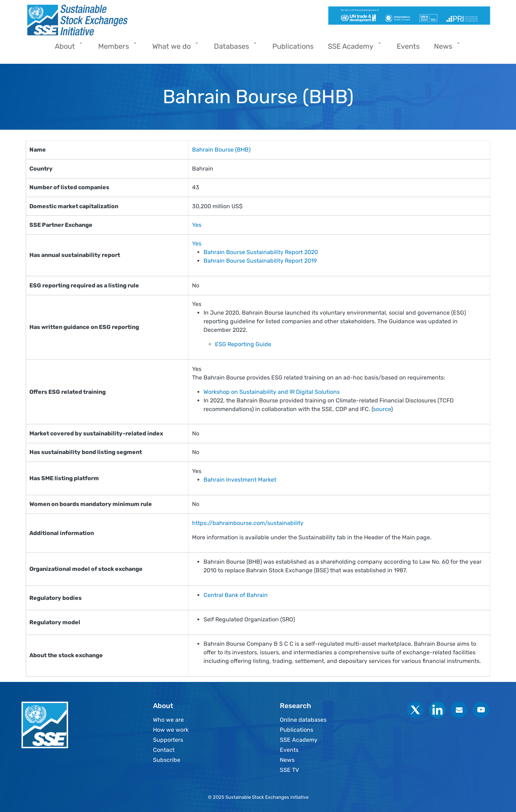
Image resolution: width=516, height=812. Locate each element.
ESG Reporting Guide (243, 344)
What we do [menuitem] (173, 49)
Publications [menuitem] (293, 46)
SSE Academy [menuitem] (352, 49)
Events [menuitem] (408, 46)
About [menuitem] (67, 49)
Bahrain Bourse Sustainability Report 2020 (261, 252)
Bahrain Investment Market (240, 480)
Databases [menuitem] (233, 49)
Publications (297, 730)
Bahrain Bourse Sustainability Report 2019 (260, 261)
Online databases (303, 720)
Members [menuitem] (115, 49)
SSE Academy (299, 740)
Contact (164, 750)
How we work (171, 730)
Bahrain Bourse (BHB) (221, 150)
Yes (197, 225)
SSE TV (289, 770)
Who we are (168, 720)
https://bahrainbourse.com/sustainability (248, 523)
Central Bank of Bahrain (236, 595)
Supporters (168, 740)
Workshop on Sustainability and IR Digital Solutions (272, 392)
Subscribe (167, 760)
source (382, 409)
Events (289, 750)
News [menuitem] (445, 49)
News (287, 760)
